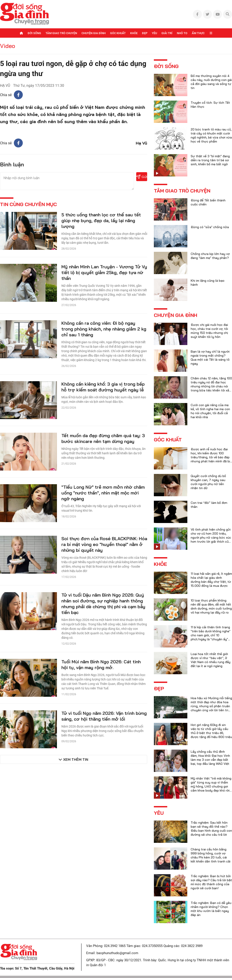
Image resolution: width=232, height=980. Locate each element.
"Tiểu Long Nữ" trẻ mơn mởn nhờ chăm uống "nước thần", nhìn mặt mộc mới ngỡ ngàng (103, 493)
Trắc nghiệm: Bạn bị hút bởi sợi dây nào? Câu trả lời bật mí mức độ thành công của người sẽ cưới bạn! (211, 882)
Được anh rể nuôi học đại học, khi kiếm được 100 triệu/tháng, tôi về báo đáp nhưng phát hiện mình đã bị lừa (210, 457)
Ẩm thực (198, 33)
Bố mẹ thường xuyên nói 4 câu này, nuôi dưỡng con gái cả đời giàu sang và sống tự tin (211, 82)
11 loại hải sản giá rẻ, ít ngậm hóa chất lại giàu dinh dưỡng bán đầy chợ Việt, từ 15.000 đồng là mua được (211, 580)
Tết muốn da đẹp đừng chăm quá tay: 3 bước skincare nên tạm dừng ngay (103, 438)
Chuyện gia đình (94, 33)
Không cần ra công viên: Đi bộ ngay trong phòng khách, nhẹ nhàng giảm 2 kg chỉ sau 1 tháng (104, 329)
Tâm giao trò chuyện (61, 33)
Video (8, 46)
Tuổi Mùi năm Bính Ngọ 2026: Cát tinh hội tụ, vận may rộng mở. (101, 665)
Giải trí (167, 33)
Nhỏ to (182, 33)
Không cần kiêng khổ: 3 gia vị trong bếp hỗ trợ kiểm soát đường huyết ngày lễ (103, 387)
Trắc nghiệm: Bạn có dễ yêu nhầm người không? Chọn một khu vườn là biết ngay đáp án (211, 909)
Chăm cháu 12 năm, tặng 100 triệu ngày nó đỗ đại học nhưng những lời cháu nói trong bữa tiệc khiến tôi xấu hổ (211, 386)
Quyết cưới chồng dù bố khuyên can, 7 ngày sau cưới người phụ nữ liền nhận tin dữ (208, 482)
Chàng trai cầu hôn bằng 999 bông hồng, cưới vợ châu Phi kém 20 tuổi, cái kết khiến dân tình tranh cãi (211, 855)
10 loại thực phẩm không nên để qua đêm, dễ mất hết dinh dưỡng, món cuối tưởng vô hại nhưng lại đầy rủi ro (211, 606)
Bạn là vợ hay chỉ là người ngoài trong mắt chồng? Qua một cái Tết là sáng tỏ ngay (210, 358)
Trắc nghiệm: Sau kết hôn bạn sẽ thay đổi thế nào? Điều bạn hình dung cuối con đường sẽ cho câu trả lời (211, 829)
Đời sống (34, 33)
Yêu (154, 33)
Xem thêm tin (76, 759)
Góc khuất (118, 33)
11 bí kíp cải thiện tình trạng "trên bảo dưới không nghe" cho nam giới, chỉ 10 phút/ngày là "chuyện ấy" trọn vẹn (211, 635)
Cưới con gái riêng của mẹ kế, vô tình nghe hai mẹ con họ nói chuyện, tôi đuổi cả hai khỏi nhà (210, 411)
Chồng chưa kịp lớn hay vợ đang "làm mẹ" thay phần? (210, 256)
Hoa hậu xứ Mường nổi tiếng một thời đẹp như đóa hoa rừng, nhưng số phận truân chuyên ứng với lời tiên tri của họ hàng (211, 706)
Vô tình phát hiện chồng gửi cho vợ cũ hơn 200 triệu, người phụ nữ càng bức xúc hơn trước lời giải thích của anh (211, 538)
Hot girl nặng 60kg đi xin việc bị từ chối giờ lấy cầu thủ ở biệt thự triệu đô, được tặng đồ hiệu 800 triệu (211, 731)
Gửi (142, 177)
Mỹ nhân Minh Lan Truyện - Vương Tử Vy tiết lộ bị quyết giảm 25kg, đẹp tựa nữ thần (104, 272)
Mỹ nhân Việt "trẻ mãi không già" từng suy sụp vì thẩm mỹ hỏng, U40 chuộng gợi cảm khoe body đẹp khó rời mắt (211, 786)
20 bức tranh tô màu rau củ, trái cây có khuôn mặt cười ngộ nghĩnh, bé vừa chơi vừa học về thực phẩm (211, 135)
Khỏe (134, 33)
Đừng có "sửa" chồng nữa (210, 227)
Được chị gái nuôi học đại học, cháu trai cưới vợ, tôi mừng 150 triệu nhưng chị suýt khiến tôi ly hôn (209, 331)
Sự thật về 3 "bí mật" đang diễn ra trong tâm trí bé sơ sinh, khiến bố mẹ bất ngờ (210, 160)
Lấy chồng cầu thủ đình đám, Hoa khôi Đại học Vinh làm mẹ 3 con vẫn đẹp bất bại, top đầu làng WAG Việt (210, 758)
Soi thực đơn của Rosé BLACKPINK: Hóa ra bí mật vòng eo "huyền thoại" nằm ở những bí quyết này (104, 544)
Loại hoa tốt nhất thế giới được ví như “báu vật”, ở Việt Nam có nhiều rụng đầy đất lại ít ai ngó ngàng (211, 660)
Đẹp (145, 33)
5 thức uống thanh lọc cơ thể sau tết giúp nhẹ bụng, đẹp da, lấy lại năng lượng (101, 220)
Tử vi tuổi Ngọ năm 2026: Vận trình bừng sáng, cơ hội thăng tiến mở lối (104, 716)
